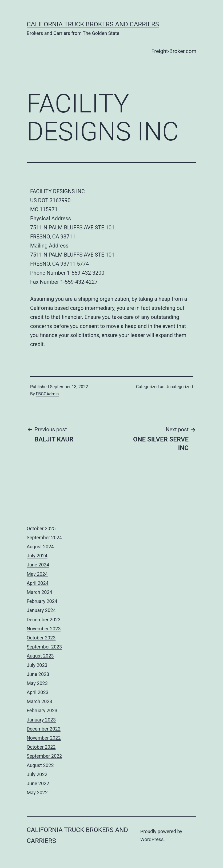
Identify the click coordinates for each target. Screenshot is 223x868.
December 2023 (44, 620)
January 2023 (41, 720)
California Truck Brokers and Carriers (93, 24)
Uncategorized (179, 387)
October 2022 (41, 747)
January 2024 (41, 610)
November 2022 (44, 738)
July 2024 (37, 556)
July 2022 (37, 774)
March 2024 (39, 592)
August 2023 (40, 656)
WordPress (152, 839)
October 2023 (41, 638)
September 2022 (44, 756)
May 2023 (37, 683)
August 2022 (40, 765)
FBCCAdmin (47, 394)
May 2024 (37, 574)
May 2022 (37, 792)
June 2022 (38, 783)
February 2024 (42, 601)
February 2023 (42, 710)
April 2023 (38, 692)
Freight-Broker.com (174, 51)
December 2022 (44, 729)
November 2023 (44, 629)
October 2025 (41, 528)
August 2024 (40, 547)
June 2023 (38, 674)
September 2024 (44, 538)
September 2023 (44, 647)
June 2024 (38, 565)
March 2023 (39, 701)
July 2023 (37, 665)
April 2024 (38, 583)
